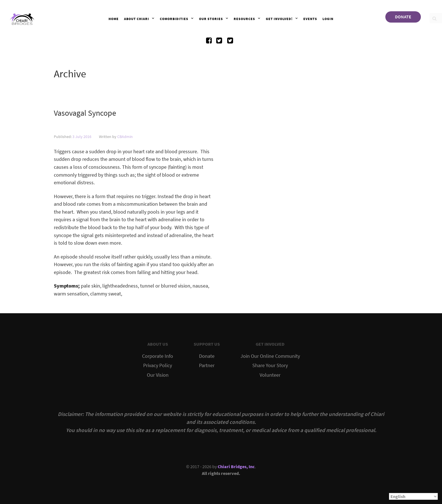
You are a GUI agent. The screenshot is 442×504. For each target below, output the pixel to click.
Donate (207, 356)
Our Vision (158, 375)
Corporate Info (158, 356)
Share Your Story (270, 365)
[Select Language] (413, 496)
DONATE (403, 17)
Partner (207, 365)
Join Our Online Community (270, 356)
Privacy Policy (158, 365)
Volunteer (270, 375)
